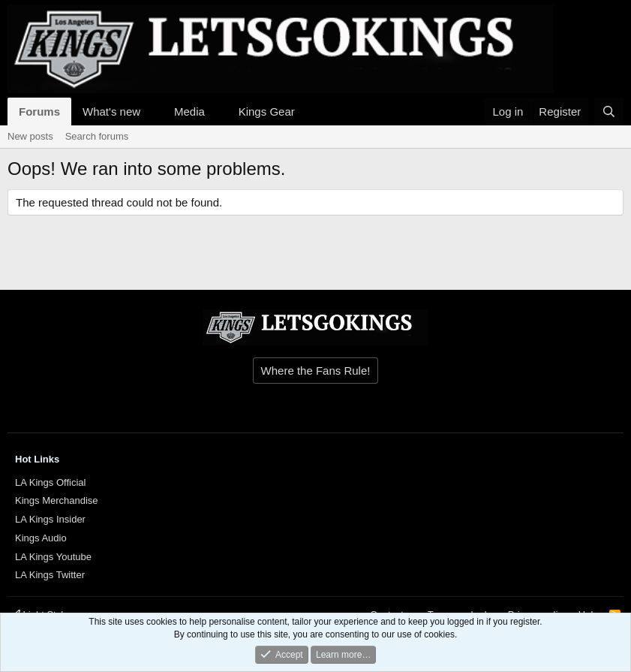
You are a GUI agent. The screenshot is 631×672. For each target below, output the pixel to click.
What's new (111, 111)
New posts (30, 136)
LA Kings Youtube (53, 557)
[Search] (609, 111)
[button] (152, 111)
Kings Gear (267, 111)
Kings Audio (41, 538)
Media (189, 111)
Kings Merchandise (57, 500)
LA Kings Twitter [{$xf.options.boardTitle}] (50, 575)
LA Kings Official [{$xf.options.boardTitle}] (50, 482)
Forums (39, 111)
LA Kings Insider (50, 519)
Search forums (97, 136)
